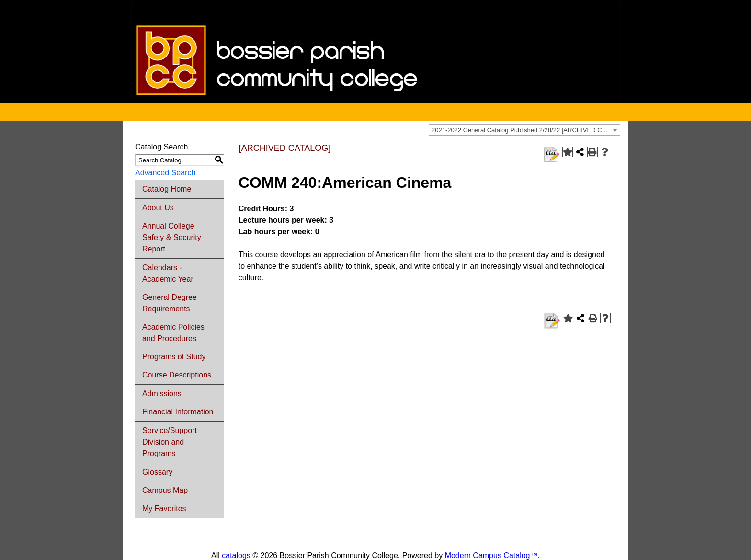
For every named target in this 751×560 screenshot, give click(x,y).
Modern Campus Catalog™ (491, 555)
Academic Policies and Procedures (173, 333)
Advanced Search (165, 173)
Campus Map (165, 490)
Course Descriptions (177, 375)
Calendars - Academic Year (168, 273)
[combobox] (524, 130)
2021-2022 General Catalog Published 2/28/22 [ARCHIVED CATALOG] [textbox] (526, 130)
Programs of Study (174, 357)
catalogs (236, 555)
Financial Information (178, 412)
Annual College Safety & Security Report (172, 237)
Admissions (162, 394)
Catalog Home (167, 189)
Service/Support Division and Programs (170, 442)
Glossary (157, 472)
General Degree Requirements (170, 303)
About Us (158, 208)
